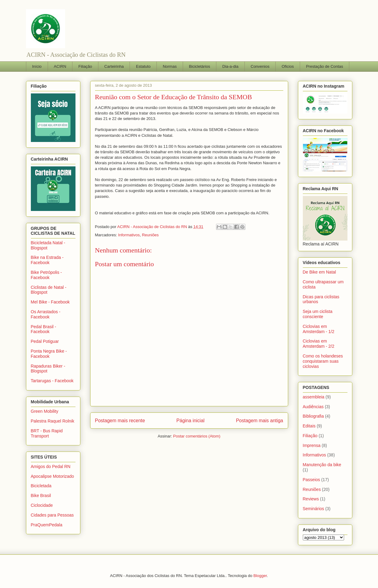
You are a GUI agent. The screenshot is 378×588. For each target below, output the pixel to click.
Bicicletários (199, 66)
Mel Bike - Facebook (50, 302)
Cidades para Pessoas (52, 515)
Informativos (129, 235)
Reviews (311, 499)
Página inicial (190, 421)
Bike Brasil (41, 495)
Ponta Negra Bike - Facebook (49, 354)
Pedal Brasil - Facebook (44, 329)
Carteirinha (114, 66)
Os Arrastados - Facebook (46, 314)
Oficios (288, 66)
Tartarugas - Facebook (52, 381)
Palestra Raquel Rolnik (53, 421)
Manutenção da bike (322, 465)
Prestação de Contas (324, 66)
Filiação (85, 66)
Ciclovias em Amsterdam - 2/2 (319, 344)
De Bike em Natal (319, 272)
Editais (309, 426)
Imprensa (312, 445)
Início (37, 66)
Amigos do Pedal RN (51, 466)
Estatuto (143, 66)
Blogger (260, 576)
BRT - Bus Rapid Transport (47, 433)
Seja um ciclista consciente (318, 314)
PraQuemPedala (47, 525)
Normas (170, 66)
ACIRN (60, 66)
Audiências (313, 407)
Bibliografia (313, 416)
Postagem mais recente (120, 421)
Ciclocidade (42, 505)
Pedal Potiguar (45, 341)
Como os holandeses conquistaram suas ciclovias (323, 361)
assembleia (314, 397)
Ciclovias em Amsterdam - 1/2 (319, 329)
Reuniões (150, 235)
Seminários (314, 509)
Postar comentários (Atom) (197, 436)
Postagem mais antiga (259, 421)
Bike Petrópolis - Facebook (46, 275)
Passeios (312, 480)
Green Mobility (45, 411)
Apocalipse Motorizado (53, 476)
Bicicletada (41, 486)
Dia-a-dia (231, 66)
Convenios (260, 66)
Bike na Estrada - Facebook (47, 260)
